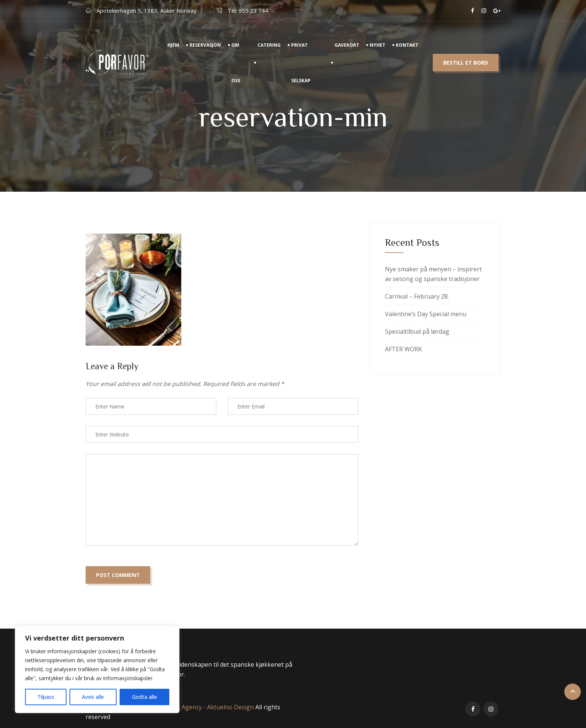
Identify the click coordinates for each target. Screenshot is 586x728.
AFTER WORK (403, 349)
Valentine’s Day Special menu (426, 314)
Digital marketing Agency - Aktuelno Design (193, 707)
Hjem (173, 52)
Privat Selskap (301, 70)
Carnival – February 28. (417, 296)
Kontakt (407, 52)
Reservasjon (205, 52)
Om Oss (236, 70)
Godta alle (144, 697)
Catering (269, 52)
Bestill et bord (466, 70)
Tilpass (46, 697)
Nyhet (377, 52)
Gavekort (347, 52)
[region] (97, 669)
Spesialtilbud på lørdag (417, 331)
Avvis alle (93, 697)
